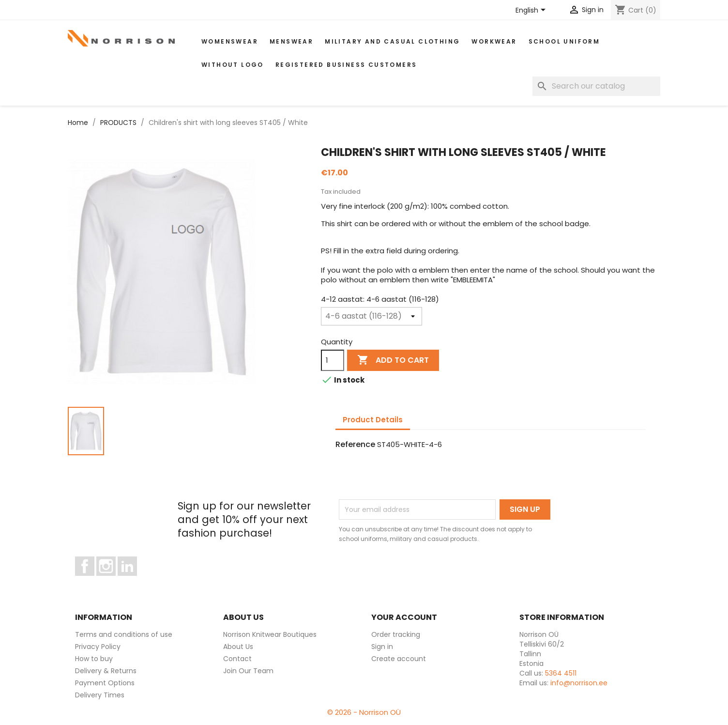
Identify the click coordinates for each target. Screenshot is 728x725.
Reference (355, 445)
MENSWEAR (291, 41)
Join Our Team (248, 671)
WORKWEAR (494, 41)
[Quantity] (333, 360)
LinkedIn (133, 580)
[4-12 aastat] (372, 316)
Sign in (382, 647)
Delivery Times (100, 695)
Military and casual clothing (392, 41)
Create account (399, 659)
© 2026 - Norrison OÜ (364, 712)
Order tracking (396, 634)
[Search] (596, 86)
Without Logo (233, 65)
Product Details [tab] (373, 420)
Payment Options (105, 683)
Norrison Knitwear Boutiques (270, 634)
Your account (404, 617)
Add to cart (393, 360)
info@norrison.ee (579, 683)
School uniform (564, 41)
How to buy (94, 659)
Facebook (94, 580)
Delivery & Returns (106, 671)
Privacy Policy (98, 647)
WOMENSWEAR (230, 41)
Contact (237, 659)
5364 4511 (561, 673)
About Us (238, 647)
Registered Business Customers (346, 65)
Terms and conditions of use (124, 634)
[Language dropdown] (532, 11)
